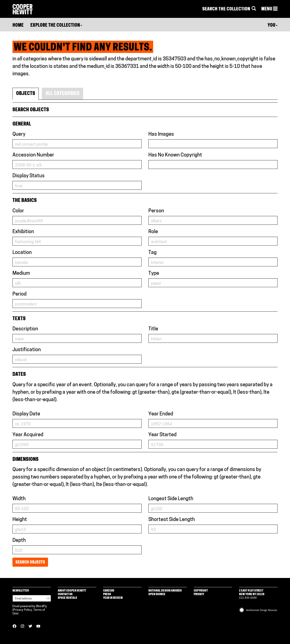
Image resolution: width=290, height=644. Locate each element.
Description (25, 329)
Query (19, 134)
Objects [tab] (26, 94)
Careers (109, 591)
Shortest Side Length (172, 520)
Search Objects (30, 562)
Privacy (199, 594)
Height (20, 520)
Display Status (29, 176)
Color (18, 211)
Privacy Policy (23, 610)
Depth (19, 541)
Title (153, 329)
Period (19, 294)
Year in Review (113, 598)
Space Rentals (67, 598)
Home (18, 26)
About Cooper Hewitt (72, 591)
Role (153, 232)
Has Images (161, 134)
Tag (152, 253)
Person (156, 211)
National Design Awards (165, 591)
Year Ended (161, 414)
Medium (21, 273)
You (273, 26)
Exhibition (23, 232)
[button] (269, 9)
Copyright (201, 591)
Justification (27, 350)
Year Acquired (28, 435)
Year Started (162, 435)
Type (154, 273)
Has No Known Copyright (175, 155)
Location (22, 253)
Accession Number (33, 155)
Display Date (26, 414)
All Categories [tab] (63, 94)
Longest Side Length (171, 499)
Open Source (157, 594)
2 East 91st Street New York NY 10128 (252, 593)
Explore (56, 26)
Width (19, 499)
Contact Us (65, 594)
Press (107, 594)
